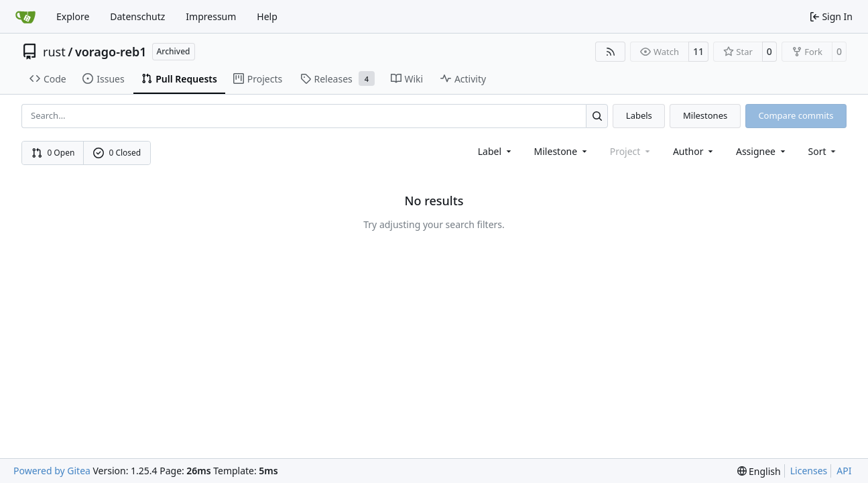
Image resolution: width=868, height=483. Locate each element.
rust (54, 52)
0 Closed (117, 153)
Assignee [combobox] (762, 151)
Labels (639, 115)
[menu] (823, 151)
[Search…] (597, 116)
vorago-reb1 (111, 52)
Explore (73, 16)
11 (698, 51)
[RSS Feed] (611, 52)
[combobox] (496, 151)
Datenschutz (137, 16)
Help (267, 16)
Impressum (211, 16)
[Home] (25, 17)
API (844, 471)
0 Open (53, 153)
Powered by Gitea (52, 471)
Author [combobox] (694, 151)
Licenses (809, 471)
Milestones (705, 115)
